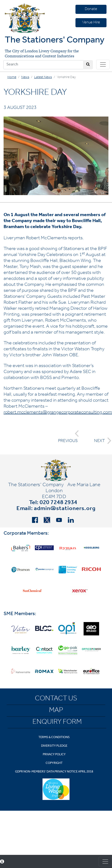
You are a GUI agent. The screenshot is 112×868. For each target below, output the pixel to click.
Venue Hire (91, 23)
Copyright (54, 763)
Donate (91, 9)
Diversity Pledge (54, 746)
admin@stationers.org (65, 509)
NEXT (101, 441)
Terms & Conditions (54, 738)
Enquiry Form (57, 723)
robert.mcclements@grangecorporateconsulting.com (58, 413)
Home (12, 78)
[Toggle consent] (105, 862)
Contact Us (56, 699)
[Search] (43, 65)
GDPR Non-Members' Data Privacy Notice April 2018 (54, 772)
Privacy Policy (54, 755)
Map (56, 711)
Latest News (43, 78)
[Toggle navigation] (103, 64)
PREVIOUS (68, 437)
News (25, 78)
